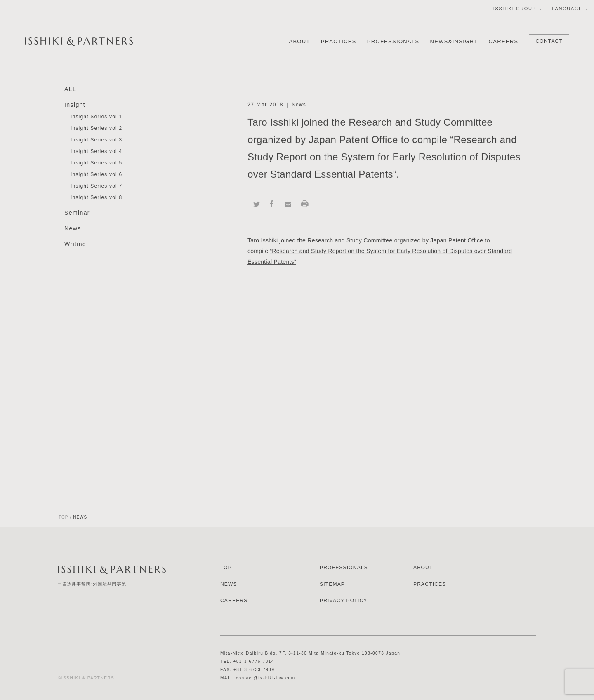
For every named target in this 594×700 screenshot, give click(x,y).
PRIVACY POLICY (344, 601)
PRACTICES (339, 41)
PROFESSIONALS (393, 41)
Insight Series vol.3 (96, 140)
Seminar (77, 213)
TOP (63, 517)
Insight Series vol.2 (96, 129)
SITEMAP (332, 584)
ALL (70, 89)
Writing (75, 244)
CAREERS (504, 41)
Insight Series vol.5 (96, 163)
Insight (75, 105)
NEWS (229, 584)
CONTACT (549, 41)
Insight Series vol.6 (96, 175)
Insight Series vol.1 (96, 117)
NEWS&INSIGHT (454, 41)
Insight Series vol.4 (96, 152)
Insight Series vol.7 (96, 186)
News (73, 229)
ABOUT (299, 41)
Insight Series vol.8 (96, 198)
